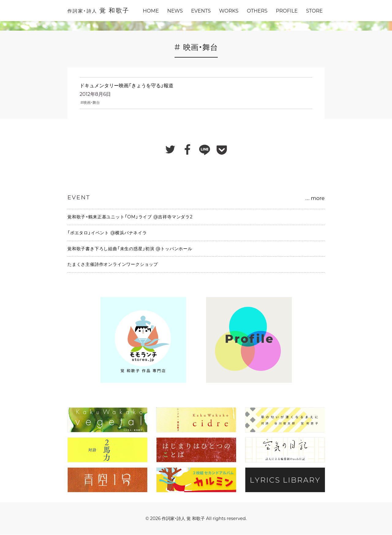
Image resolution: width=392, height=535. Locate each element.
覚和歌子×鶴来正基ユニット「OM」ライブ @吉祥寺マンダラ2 (130, 217)
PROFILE (287, 11)
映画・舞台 (92, 102)
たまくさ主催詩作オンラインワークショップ (113, 264)
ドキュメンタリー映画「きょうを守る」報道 (126, 86)
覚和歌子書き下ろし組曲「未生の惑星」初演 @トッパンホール (130, 249)
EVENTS (201, 11)
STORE (314, 11)
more (315, 198)
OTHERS (257, 11)
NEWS (175, 11)
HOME (151, 11)
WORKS (229, 11)
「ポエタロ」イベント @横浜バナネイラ (107, 233)
